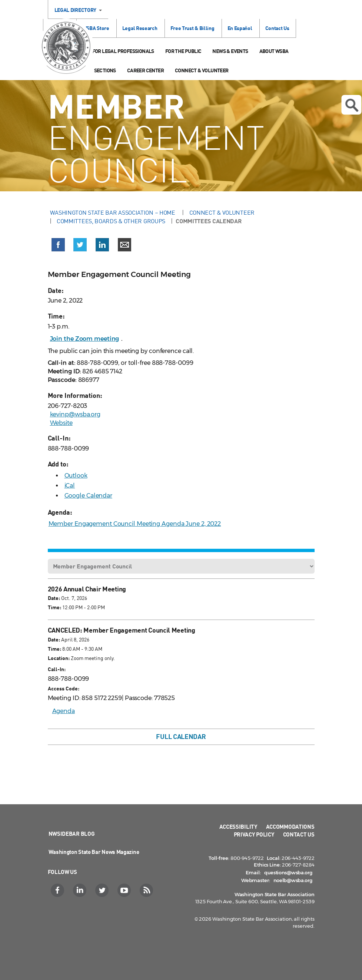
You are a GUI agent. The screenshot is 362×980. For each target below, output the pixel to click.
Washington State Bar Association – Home (113, 212)
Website (61, 423)
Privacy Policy (254, 834)
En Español (240, 28)
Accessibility (238, 826)
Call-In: (57, 669)
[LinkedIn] (81, 890)
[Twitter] (103, 890)
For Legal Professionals (123, 51)
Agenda (64, 711)
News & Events (230, 51)
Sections (105, 70)
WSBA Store (96, 28)
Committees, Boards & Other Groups (111, 221)
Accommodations (290, 826)
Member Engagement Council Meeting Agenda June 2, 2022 (135, 524)
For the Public (183, 51)
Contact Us (277, 28)
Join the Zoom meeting (85, 339)
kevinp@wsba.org (75, 414)
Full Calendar (181, 736)
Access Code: (64, 688)
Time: (54, 607)
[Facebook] (58, 890)
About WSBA (274, 51)
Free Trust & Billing (192, 28)
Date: (54, 598)
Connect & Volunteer (202, 70)
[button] (58, 246)
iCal (70, 486)
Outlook (76, 476)
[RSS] (147, 890)
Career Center (145, 70)
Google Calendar (89, 496)
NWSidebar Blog (72, 834)
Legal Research (140, 28)
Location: (59, 658)
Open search (352, 105)
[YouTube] (125, 890)
